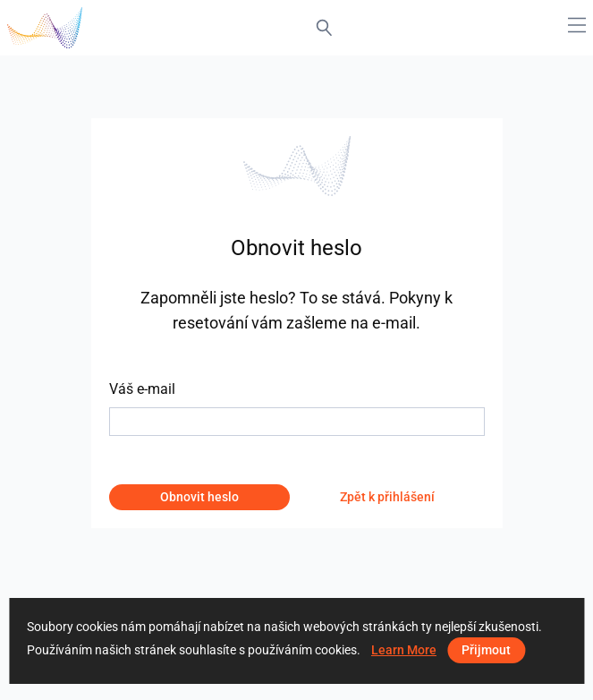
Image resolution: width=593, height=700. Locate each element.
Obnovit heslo (199, 497)
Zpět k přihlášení (387, 497)
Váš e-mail (142, 389)
